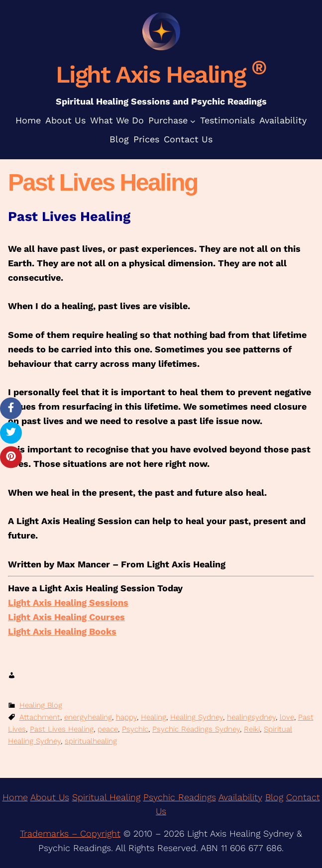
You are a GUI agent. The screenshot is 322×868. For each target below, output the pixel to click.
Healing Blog (41, 705)
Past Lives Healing (62, 729)
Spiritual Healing (106, 797)
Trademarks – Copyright (70, 833)
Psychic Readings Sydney (196, 729)
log (277, 797)
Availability (240, 797)
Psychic (135, 729)
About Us (50, 797)
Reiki (252, 729)
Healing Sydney (197, 717)
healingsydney (251, 717)
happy (126, 717)
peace (108, 729)
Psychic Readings (180, 797)
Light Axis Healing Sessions (68, 602)
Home (15, 797)
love (287, 717)
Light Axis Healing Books (62, 631)
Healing (154, 717)
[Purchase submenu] (193, 121)
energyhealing (88, 717)
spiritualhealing (91, 741)
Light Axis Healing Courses (66, 617)
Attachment (40, 717)
